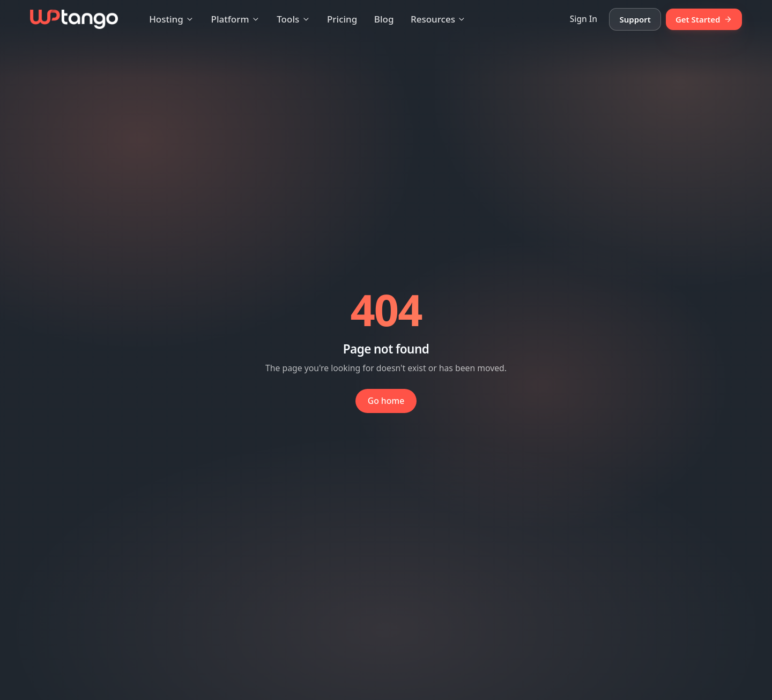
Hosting (172, 19)
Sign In (584, 19)
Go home (386, 401)
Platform (236, 19)
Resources (438, 19)
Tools (293, 19)
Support (635, 19)
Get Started (704, 19)
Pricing (342, 19)
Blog (384, 19)
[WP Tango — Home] (74, 19)
